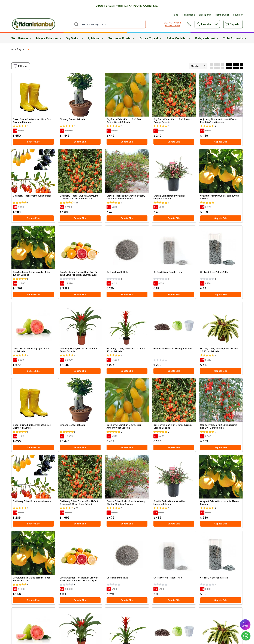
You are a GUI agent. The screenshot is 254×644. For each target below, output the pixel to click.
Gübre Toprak (151, 38)
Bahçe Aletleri (207, 38)
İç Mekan (96, 38)
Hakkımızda (189, 15)
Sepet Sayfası (245, 624)
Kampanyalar (222, 15)
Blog (176, 15)
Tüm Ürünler (22, 38)
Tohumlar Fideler (122, 38)
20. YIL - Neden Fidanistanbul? (173, 24)
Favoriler (238, 15)
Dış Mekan (75, 38)
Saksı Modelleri (179, 38)
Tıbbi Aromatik (235, 38)
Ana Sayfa (18, 49)
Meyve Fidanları (49, 38)
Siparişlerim (205, 15)
